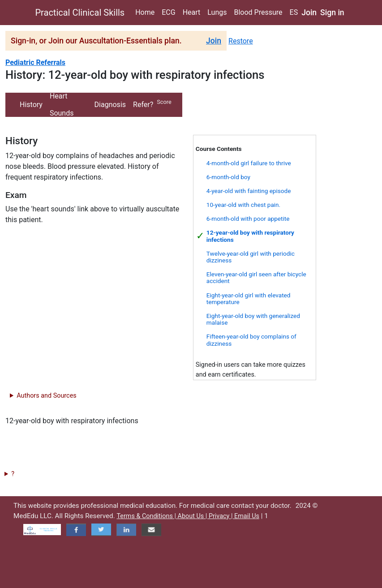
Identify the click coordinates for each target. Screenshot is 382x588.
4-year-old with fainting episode (249, 191)
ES (294, 12)
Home (145, 12)
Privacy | (221, 516)
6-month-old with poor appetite (248, 219)
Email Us (247, 516)
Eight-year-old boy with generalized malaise (253, 319)
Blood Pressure (258, 12)
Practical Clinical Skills (80, 13)
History (31, 105)
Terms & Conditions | (147, 516)
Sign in (332, 13)
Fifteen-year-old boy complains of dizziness (251, 340)
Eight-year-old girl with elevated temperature (249, 298)
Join (309, 13)
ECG (168, 12)
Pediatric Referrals (35, 62)
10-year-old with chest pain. (243, 205)
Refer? (143, 105)
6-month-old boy (228, 177)
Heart (192, 12)
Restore (241, 41)
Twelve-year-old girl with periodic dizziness (251, 257)
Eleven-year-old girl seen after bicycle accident (256, 277)
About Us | (193, 516)
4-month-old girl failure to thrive (249, 163)
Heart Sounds (62, 105)
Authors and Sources (46, 396)
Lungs (217, 12)
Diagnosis (110, 105)
